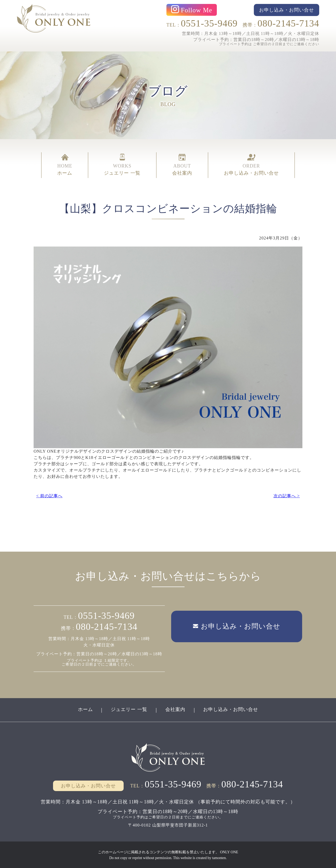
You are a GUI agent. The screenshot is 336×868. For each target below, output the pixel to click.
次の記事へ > (287, 496)
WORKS (122, 165)
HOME (65, 165)
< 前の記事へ (49, 496)
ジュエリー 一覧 (129, 709)
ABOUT (182, 165)
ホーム (85, 709)
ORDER (251, 165)
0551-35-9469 (209, 23)
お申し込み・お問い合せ (231, 709)
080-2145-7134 (288, 23)
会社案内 (175, 709)
